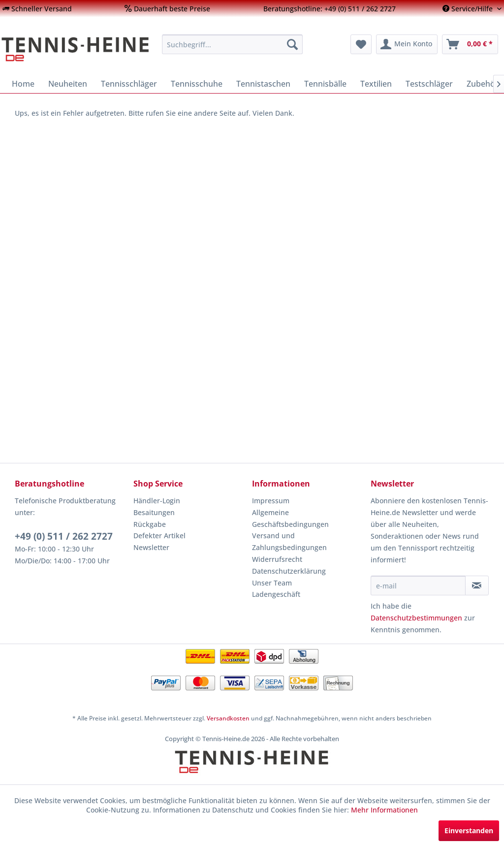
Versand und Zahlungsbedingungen (289, 541)
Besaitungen (154, 512)
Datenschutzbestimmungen (416, 618)
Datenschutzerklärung (289, 571)
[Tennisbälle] (325, 84)
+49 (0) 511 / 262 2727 (64, 536)
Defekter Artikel (159, 536)
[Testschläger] (429, 84)
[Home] (23, 84)
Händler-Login (157, 501)
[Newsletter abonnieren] (477, 586)
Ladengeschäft (276, 594)
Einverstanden (469, 830)
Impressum (271, 501)
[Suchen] (292, 44)
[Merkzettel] (361, 44)
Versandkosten (228, 718)
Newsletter (151, 547)
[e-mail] (418, 586)
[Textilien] (376, 84)
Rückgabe (150, 524)
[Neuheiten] (68, 84)
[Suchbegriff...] (233, 44)
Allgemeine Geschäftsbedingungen (290, 518)
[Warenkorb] (470, 44)
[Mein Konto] (407, 44)
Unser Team (272, 583)
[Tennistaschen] (263, 84)
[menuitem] (37, 9)
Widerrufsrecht (277, 559)
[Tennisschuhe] (197, 84)
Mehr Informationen (384, 810)
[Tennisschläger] (129, 84)
